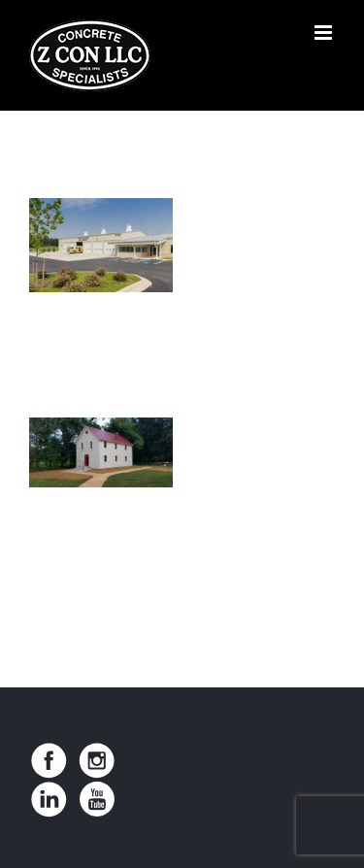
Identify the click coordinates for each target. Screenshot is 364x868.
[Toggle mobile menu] (325, 33)
